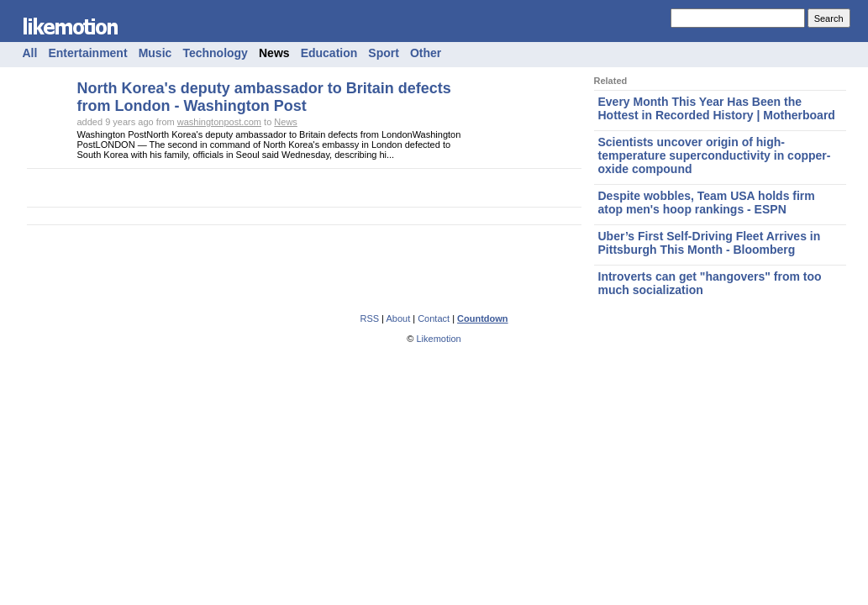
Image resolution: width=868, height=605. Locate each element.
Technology (215, 53)
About (398, 318)
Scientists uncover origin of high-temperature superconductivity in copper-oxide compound (715, 155)
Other (426, 53)
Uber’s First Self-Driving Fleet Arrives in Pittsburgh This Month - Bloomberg (710, 243)
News (274, 53)
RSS (369, 318)
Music (155, 53)
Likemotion (438, 339)
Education (329, 53)
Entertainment (87, 53)
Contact (434, 318)
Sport (384, 53)
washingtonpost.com (219, 122)
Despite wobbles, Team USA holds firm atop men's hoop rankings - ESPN (707, 203)
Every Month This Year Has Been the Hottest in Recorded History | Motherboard (717, 108)
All (30, 53)
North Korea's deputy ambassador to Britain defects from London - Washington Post (264, 97)
